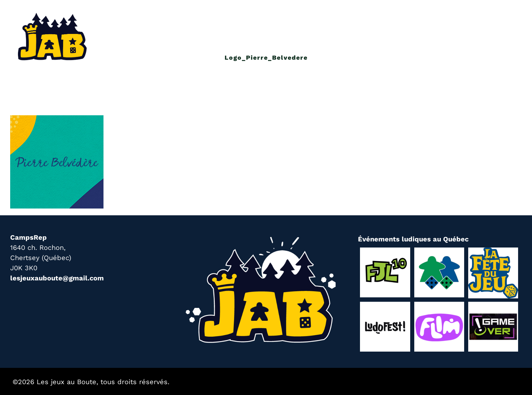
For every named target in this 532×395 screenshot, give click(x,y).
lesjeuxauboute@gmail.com (57, 278)
